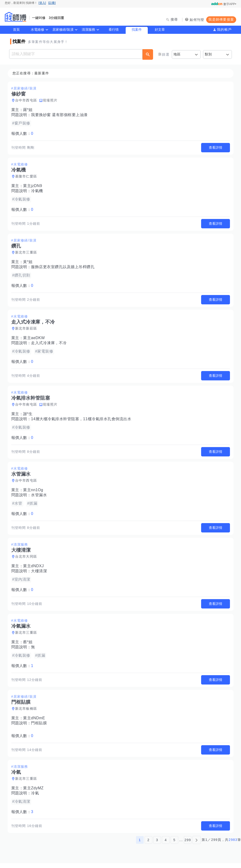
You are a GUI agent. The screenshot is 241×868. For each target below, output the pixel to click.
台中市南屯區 (28, 407)
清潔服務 (88, 30)
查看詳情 (214, 148)
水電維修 (37, 30)
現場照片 (52, 100)
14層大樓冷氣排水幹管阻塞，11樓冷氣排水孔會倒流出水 (83, 421)
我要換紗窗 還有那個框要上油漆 (61, 115)
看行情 (114, 30)
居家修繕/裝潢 (63, 30)
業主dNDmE (36, 722)
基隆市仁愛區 (28, 177)
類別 (208, 54)
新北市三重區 (28, 254)
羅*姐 (29, 110)
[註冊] (52, 3)
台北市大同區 (28, 560)
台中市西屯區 (28, 100)
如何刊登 (197, 20)
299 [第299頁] (188, 845)
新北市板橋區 (28, 713)
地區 (177, 54)
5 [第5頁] (174, 845)
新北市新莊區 (28, 330)
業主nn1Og (35, 493)
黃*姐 (29, 263)
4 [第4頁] (166, 845)
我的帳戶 (224, 30)
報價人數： (24, 134)
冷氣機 (38, 192)
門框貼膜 (40, 727)
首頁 (16, 30)
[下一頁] (197, 845)
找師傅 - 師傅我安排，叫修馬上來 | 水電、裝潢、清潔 (16, 17)
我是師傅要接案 (221, 19)
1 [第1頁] (140, 845)
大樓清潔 (40, 574)
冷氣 (36, 798)
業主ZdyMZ (35, 793)
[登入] (42, 3)
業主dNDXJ (35, 569)
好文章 (160, 30)
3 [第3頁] (157, 845)
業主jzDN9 (34, 186)
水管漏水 (40, 498)
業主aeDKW (35, 340)
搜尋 (174, 19)
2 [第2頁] (148, 845)
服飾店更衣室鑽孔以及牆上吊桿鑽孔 (64, 268)
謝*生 (29, 416)
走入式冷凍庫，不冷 (50, 345)
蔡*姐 (29, 646)
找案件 (137, 30)
